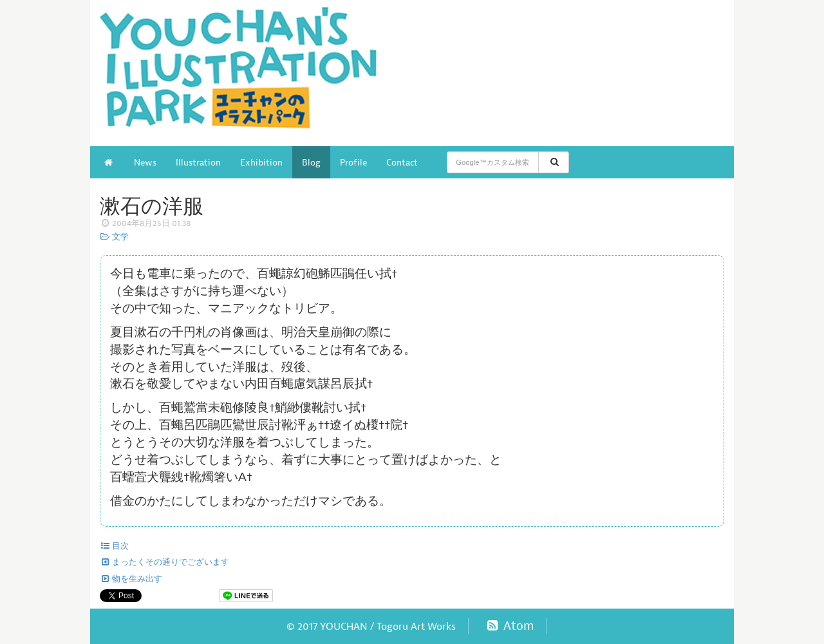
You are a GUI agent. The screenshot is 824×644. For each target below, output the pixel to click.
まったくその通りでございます (164, 562)
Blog (311, 162)
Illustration (198, 162)
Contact (402, 162)
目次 (114, 546)
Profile (353, 162)
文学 (114, 237)
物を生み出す (131, 579)
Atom (509, 626)
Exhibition (261, 162)
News (145, 162)
